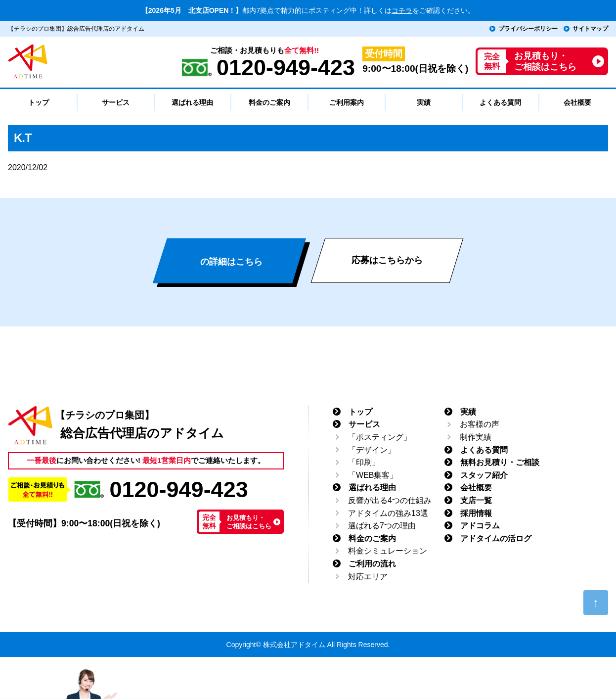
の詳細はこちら (231, 262)
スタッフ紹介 (484, 475)
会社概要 (476, 488)
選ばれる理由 (372, 488)
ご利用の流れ (372, 564)
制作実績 (476, 437)
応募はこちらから (387, 260)
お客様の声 (480, 424)
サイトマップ (590, 29)
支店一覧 (476, 500)
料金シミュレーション (388, 551)
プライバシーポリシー (528, 29)
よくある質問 (484, 450)
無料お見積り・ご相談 (500, 462)
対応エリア (368, 577)
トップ (360, 412)
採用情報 (476, 513)
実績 (468, 412)
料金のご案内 (372, 538)
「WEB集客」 (373, 475)
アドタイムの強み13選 (388, 513)
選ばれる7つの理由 (382, 526)
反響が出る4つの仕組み (390, 500)
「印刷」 (364, 462)
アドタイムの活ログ (496, 538)
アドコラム (480, 526)
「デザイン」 (372, 450)
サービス (364, 424)
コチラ (402, 10)
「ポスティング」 (380, 437)
